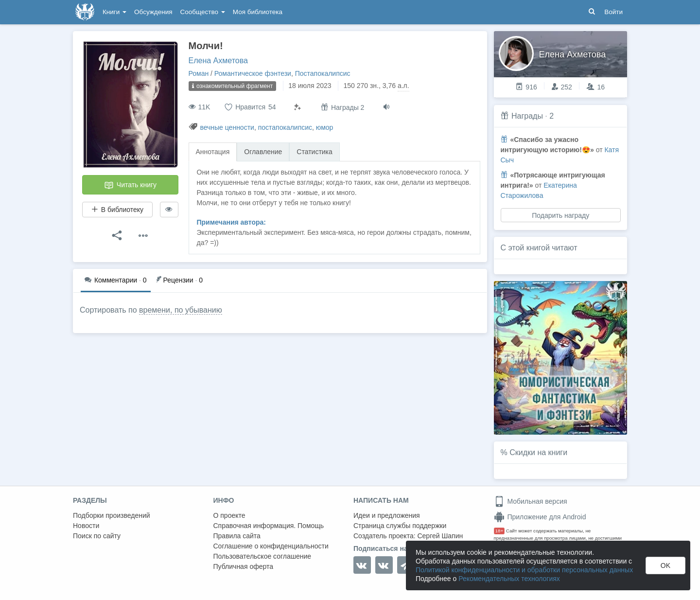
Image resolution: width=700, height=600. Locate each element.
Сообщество (203, 12)
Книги (114, 12)
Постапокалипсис (323, 73)
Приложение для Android (540, 517)
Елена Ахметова (218, 61)
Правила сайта (237, 536)
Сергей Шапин (440, 536)
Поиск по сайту (97, 536)
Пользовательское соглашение (262, 556)
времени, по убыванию (181, 310)
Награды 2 (342, 107)
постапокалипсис (285, 127)
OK (665, 565)
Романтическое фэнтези (253, 73)
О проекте (229, 515)
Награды (527, 116)
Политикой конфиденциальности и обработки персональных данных (524, 570)
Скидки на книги (538, 452)
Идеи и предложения (387, 515)
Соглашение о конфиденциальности (271, 546)
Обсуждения (153, 12)
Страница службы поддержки (400, 526)
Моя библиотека (258, 12)
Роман (199, 73)
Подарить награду (560, 215)
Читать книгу (130, 185)
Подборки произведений (112, 515)
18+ (499, 531)
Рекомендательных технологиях (509, 579)
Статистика (315, 152)
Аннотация (213, 152)
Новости (86, 526)
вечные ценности (227, 127)
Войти (613, 12)
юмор (325, 127)
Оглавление (263, 152)
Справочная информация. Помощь (269, 526)
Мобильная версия (531, 501)
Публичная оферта (244, 566)
